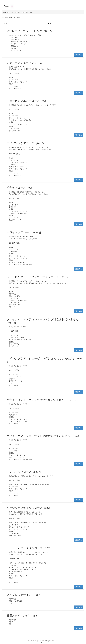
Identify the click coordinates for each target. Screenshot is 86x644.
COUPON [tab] (48, 23)
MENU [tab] (6, 23)
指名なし (6, 12)
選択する (79, 55)
